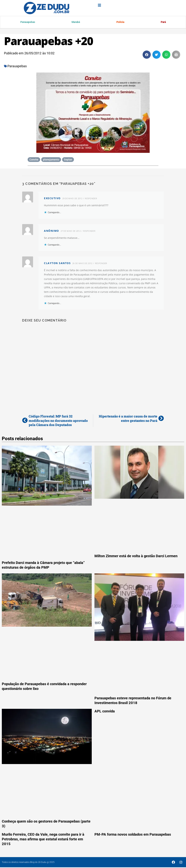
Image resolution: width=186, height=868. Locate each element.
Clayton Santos (57, 264)
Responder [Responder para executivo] (91, 199)
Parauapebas (28, 23)
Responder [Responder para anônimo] (89, 231)
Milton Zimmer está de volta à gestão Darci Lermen (136, 556)
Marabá (76, 23)
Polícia (120, 23)
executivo (52, 199)
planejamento (51, 160)
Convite (34, 160)
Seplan (68, 160)
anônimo (51, 231)
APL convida (105, 712)
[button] (147, 55)
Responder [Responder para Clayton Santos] (101, 264)
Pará (163, 23)
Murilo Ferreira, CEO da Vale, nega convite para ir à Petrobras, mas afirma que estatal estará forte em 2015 (43, 840)
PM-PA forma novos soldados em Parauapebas (133, 835)
